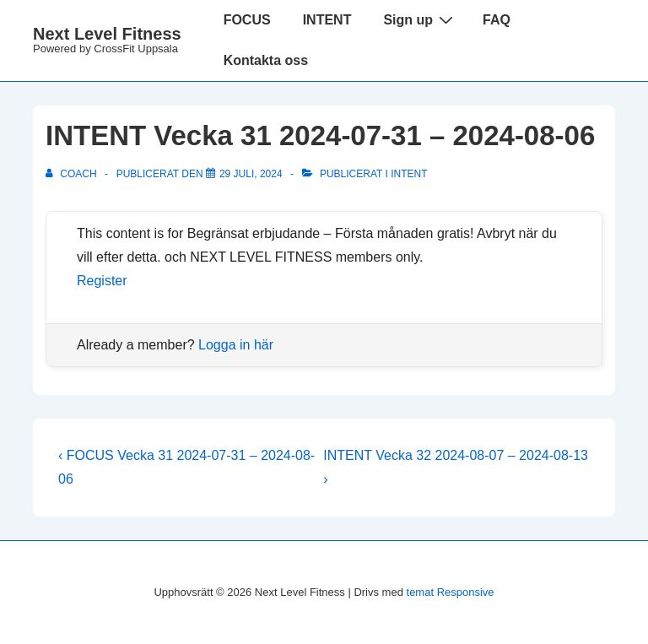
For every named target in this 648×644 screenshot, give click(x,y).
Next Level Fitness (107, 34)
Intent (409, 174)
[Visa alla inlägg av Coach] (73, 174)
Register (102, 281)
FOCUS (247, 20)
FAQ (497, 20)
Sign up (420, 19)
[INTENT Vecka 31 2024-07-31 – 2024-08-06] (251, 174)
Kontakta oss (266, 60)
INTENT (327, 20)
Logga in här (236, 345)
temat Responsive (451, 592)
